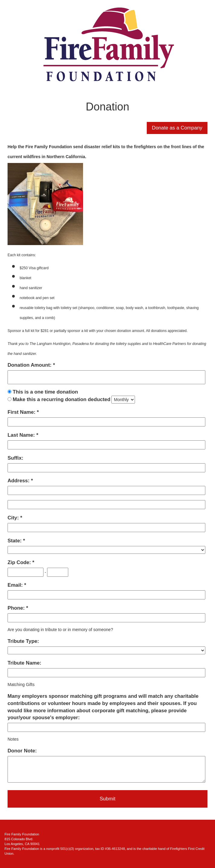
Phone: (17, 608)
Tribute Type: (23, 641)
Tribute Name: (24, 663)
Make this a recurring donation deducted (62, 399)
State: (15, 541)
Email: (16, 585)
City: (14, 518)
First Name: (22, 412)
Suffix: (15, 458)
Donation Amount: (30, 365)
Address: (19, 481)
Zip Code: (20, 562)
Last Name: (22, 435)
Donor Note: (22, 751)
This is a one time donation (45, 392)
